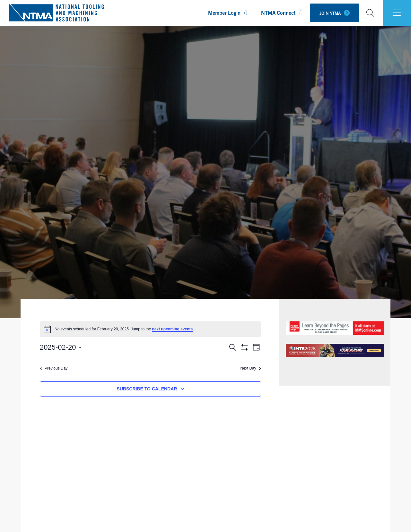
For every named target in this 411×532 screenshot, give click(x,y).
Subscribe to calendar (147, 389)
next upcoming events (173, 329)
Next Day (250, 368)
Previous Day (54, 368)
